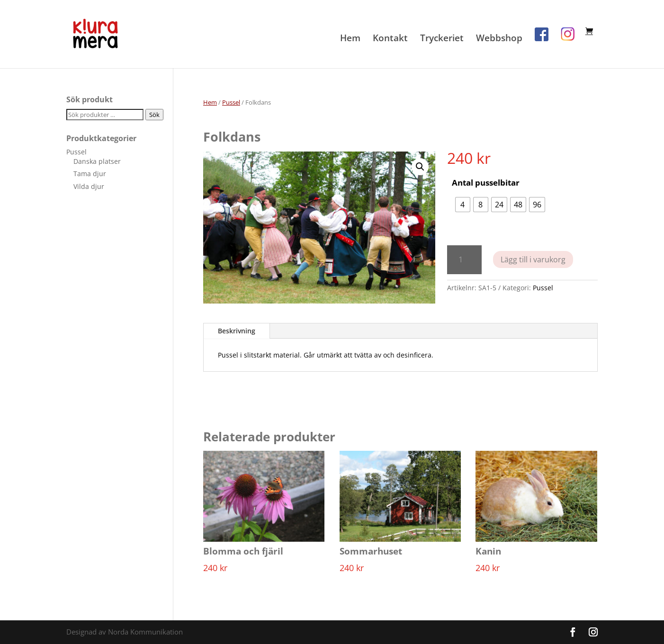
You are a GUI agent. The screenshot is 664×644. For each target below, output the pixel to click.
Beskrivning (237, 331)
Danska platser (97, 161)
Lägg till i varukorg (533, 259)
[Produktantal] (464, 260)
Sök (154, 115)
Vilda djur (89, 186)
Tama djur (90, 174)
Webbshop (499, 39)
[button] (420, 167)
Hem (350, 39)
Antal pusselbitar (486, 183)
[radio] (463, 205)
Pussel (231, 102)
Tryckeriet (442, 39)
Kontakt (390, 39)
